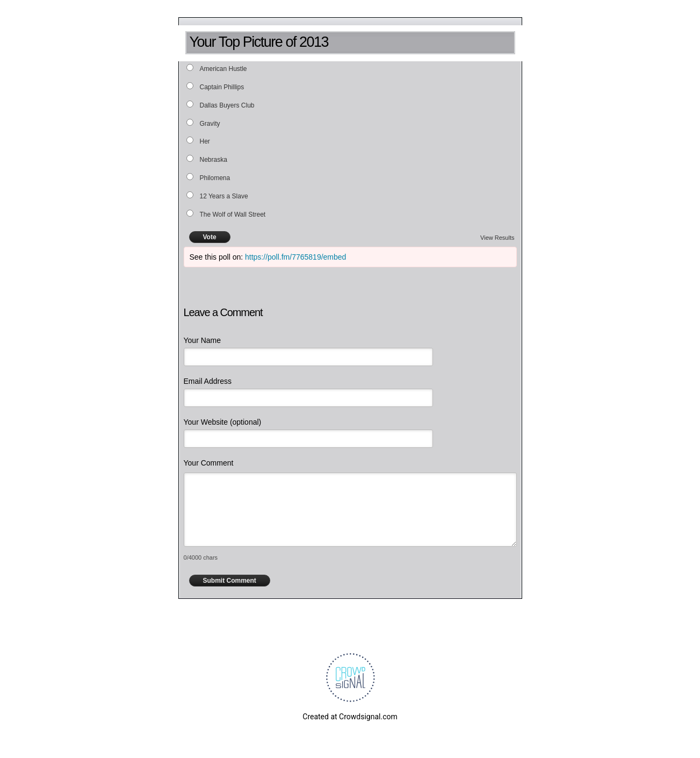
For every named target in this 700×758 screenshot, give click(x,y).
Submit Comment (230, 581)
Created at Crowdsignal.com (350, 717)
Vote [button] (210, 237)
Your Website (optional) (223, 422)
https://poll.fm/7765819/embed (295, 257)
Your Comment (209, 463)
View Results (497, 238)
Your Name (203, 340)
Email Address (208, 381)
